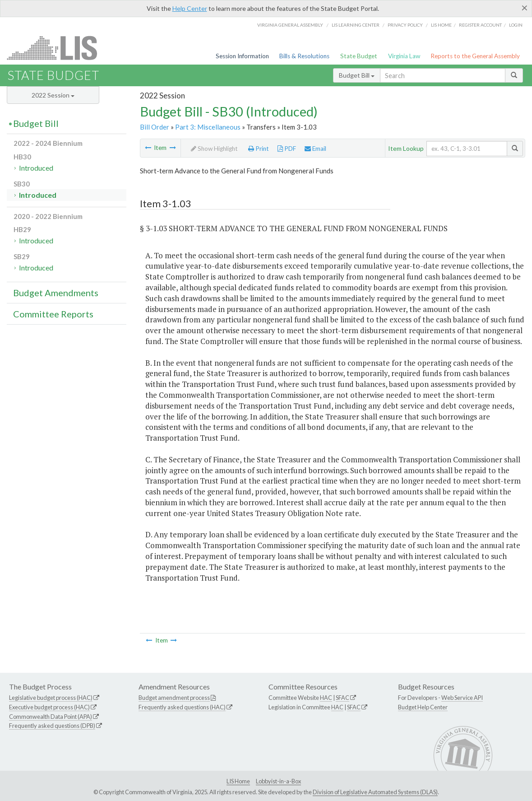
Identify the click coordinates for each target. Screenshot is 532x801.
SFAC (342, 698)
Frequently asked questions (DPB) (52, 726)
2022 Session (53, 95)
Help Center (190, 8)
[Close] (525, 8)
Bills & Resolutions (304, 56)
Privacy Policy (405, 25)
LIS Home (238, 781)
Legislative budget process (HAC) (51, 698)
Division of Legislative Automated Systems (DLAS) (375, 792)
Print (259, 149)
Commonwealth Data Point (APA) (51, 717)
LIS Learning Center (356, 25)
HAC (326, 698)
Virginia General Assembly (290, 25)
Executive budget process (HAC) (49, 707)
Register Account (480, 25)
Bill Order (155, 127)
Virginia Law (404, 56)
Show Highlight (214, 149)
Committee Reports (53, 314)
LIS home (441, 25)
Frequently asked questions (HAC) (182, 707)
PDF (287, 149)
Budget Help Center (423, 707)
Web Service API (462, 698)
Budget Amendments (56, 293)
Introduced (36, 168)
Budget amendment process (174, 698)
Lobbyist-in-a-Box (278, 781)
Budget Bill (357, 75)
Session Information (242, 56)
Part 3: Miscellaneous (208, 127)
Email (315, 149)
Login (516, 25)
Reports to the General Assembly (475, 56)
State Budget (359, 56)
